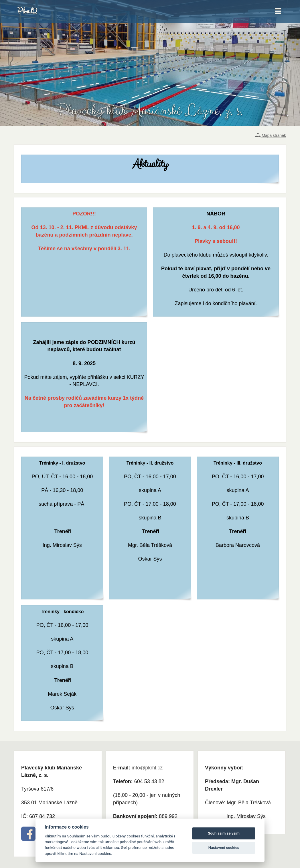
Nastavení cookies (224, 848)
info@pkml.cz (147, 768)
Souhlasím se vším (224, 833)
